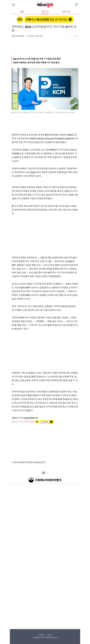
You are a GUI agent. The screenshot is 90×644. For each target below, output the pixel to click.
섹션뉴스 (45, 12)
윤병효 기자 (23, 422)
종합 (22, 12)
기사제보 (41, 635)
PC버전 (50, 635)
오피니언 (66, 12)
